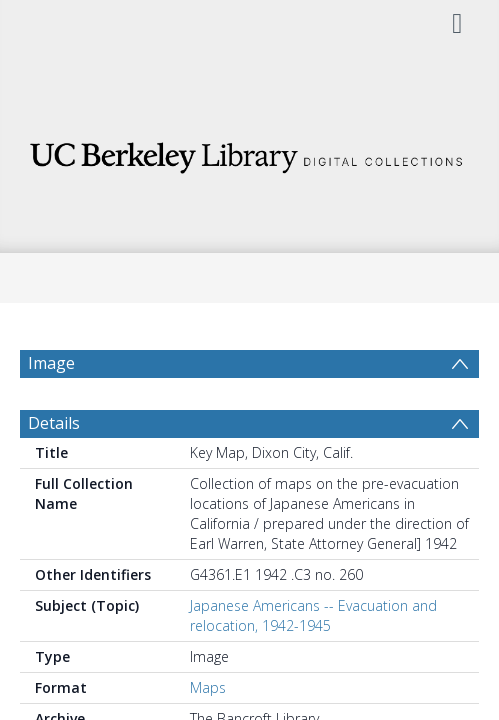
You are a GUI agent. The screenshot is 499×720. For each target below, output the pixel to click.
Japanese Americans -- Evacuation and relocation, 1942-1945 (313, 615)
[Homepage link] (250, 152)
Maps (208, 687)
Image (51, 363)
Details (54, 423)
